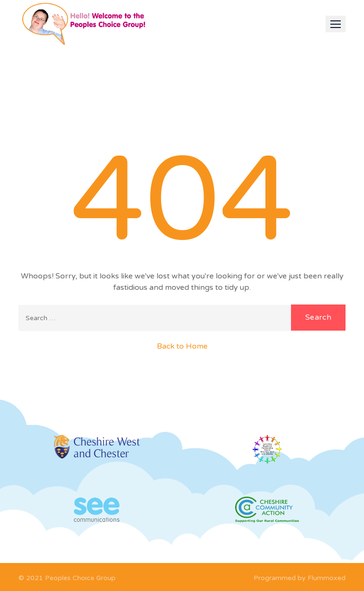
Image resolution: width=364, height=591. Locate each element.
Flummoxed (327, 578)
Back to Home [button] (182, 346)
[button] (336, 24)
